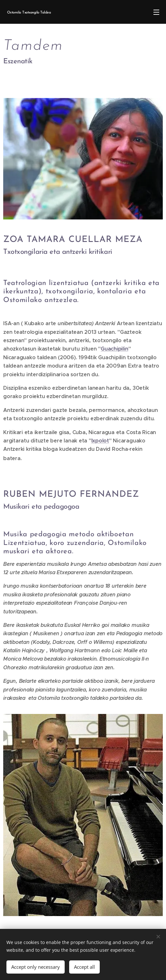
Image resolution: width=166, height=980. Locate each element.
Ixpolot (100, 441)
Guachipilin (114, 349)
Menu (156, 12)
